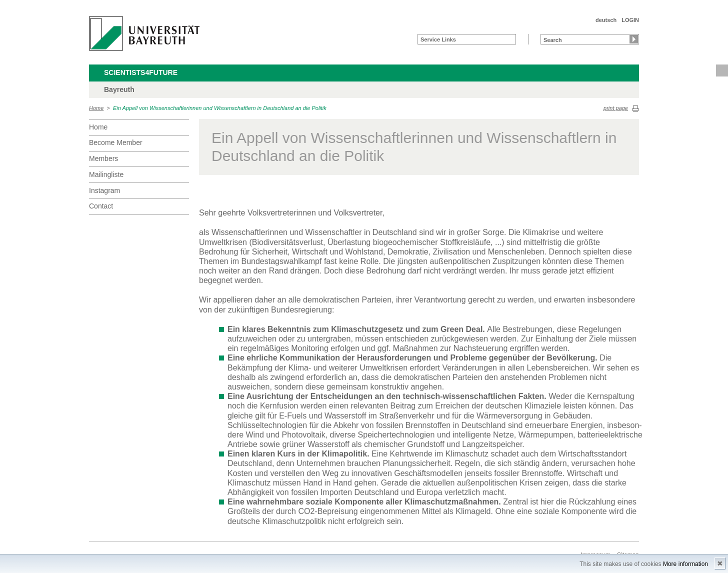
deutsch (606, 20)
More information (685, 564)
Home (96, 108)
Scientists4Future (141, 72)
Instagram (104, 190)
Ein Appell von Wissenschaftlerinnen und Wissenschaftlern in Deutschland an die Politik (220, 108)
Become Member (116, 142)
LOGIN (630, 20)
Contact (101, 206)
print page (616, 108)
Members (103, 158)
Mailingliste (106, 174)
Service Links (438, 39)
